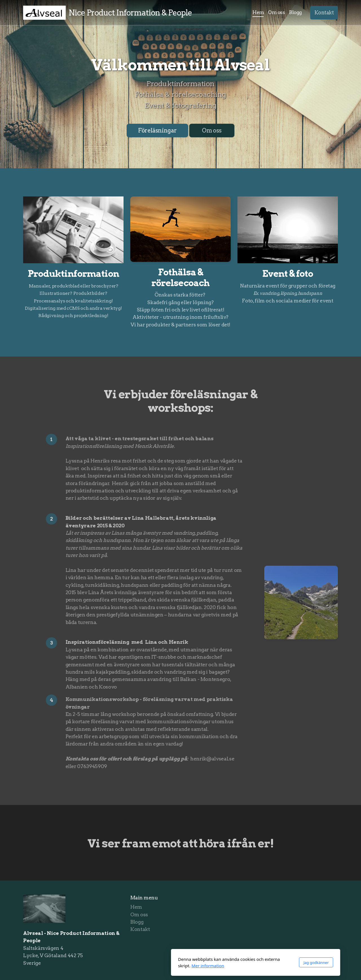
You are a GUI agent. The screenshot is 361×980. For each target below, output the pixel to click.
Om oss (212, 130)
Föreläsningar (157, 130)
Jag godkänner (241, 963)
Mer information (133, 966)
